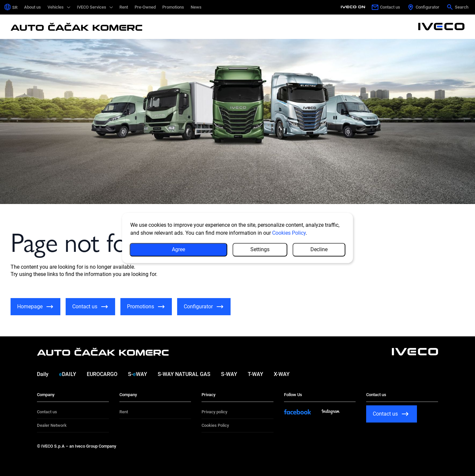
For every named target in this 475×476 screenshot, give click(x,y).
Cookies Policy (289, 233)
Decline (319, 249)
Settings (260, 249)
